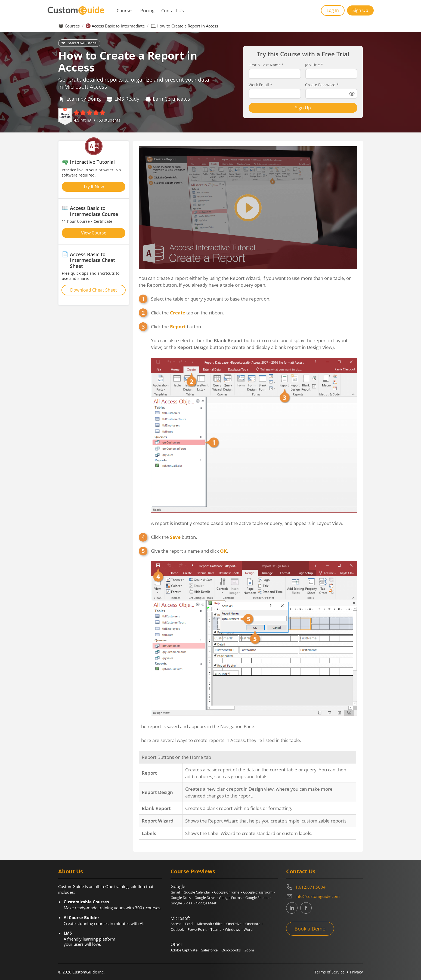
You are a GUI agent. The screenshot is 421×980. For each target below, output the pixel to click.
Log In (333, 10)
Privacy (356, 972)
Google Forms (230, 898)
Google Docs (181, 898)
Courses (125, 11)
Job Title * (314, 65)
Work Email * (260, 85)
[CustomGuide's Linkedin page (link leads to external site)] (292, 908)
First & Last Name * (266, 65)
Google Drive (205, 898)
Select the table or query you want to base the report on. (211, 299)
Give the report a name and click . (189, 551)
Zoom (249, 950)
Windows (232, 929)
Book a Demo (310, 929)
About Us (71, 871)
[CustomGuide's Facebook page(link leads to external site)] (306, 908)
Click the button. (177, 327)
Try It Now (94, 187)
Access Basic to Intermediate (118, 26)
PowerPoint (197, 929)
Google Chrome (227, 892)
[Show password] (352, 94)
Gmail (175, 892)
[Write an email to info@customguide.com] (324, 896)
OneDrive (234, 924)
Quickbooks (231, 950)
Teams (216, 929)
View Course (94, 233)
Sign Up (360, 10)
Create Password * (322, 85)
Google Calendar (197, 892)
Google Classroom (258, 892)
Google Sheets (257, 898)
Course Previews (193, 871)
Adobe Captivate (184, 950)
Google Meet (206, 903)
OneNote (253, 924)
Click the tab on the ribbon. (187, 313)
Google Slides (181, 903)
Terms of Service (329, 972)
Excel (189, 924)
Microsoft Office (210, 924)
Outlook (177, 929)
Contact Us (173, 11)
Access (176, 924)
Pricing (147, 11)
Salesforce (209, 950)
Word (248, 929)
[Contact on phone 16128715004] (324, 887)
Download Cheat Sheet (94, 290)
